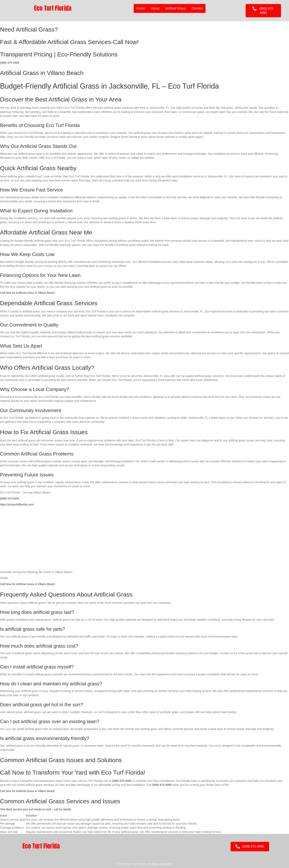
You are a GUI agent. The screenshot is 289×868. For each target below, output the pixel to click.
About (155, 8)
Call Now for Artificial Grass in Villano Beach (27, 293)
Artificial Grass (176, 8)
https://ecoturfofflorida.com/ (17, 505)
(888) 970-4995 (10, 63)
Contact (197, 8)
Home (141, 8)
